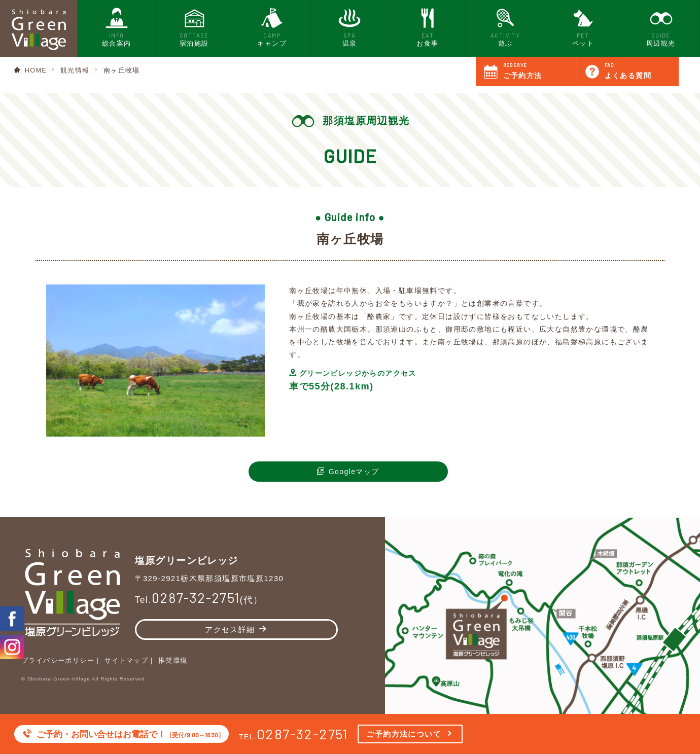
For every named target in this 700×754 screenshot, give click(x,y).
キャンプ (272, 26)
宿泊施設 (194, 26)
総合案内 (116, 26)
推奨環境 (173, 661)
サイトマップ (126, 661)
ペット (583, 26)
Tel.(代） (200, 600)
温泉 (350, 26)
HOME (36, 70)
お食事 (427, 26)
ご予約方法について (404, 734)
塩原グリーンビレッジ (189, 559)
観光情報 (75, 70)
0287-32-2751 (303, 734)
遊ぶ (505, 26)
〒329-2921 (210, 578)
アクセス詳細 (230, 630)
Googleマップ (354, 472)
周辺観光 (661, 26)
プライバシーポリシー (58, 661)
